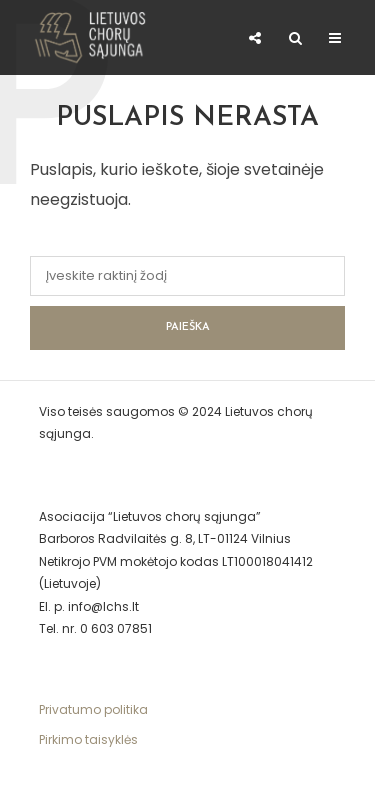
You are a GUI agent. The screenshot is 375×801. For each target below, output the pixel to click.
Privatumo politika (93, 709)
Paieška (188, 327)
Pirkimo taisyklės (88, 739)
